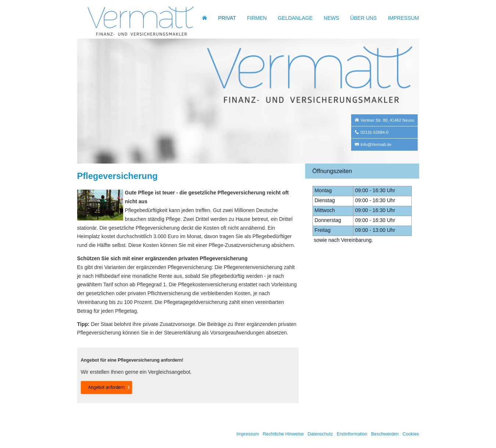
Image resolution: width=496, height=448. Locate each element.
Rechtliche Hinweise (283, 434)
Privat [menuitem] (227, 18)
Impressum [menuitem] (404, 18)
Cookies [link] (411, 434)
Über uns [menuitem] (363, 18)
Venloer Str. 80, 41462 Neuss (388, 120)
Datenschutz (320, 434)
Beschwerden (385, 434)
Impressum (248, 434)
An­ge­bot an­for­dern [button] (106, 387)
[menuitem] (205, 18)
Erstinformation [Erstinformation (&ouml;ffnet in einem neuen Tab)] (352, 434)
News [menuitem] (331, 18)
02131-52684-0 (375, 132)
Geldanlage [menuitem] (295, 18)
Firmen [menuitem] (257, 18)
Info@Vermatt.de (376, 144)
